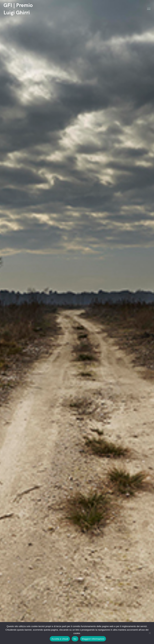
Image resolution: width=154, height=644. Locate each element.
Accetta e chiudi (60, 639)
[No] (150, 633)
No (75, 639)
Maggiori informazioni (93, 639)
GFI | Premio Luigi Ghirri (18, 9)
